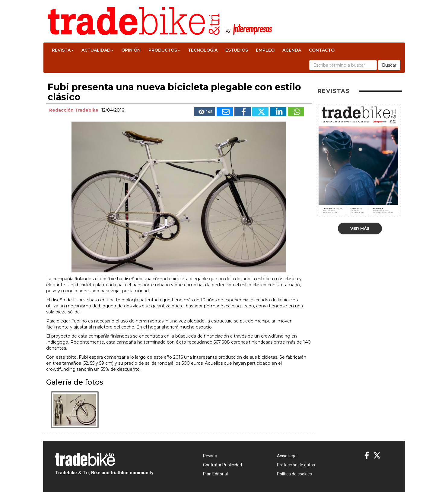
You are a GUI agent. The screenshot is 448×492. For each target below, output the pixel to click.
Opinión (131, 50)
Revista (63, 50)
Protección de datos (296, 465)
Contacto (322, 50)
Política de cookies (294, 474)
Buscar (389, 65)
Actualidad (97, 50)
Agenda (292, 50)
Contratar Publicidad (222, 465)
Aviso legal (287, 456)
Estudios (237, 50)
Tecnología (203, 50)
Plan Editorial (215, 474)
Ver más (360, 228)
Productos (164, 50)
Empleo (265, 50)
